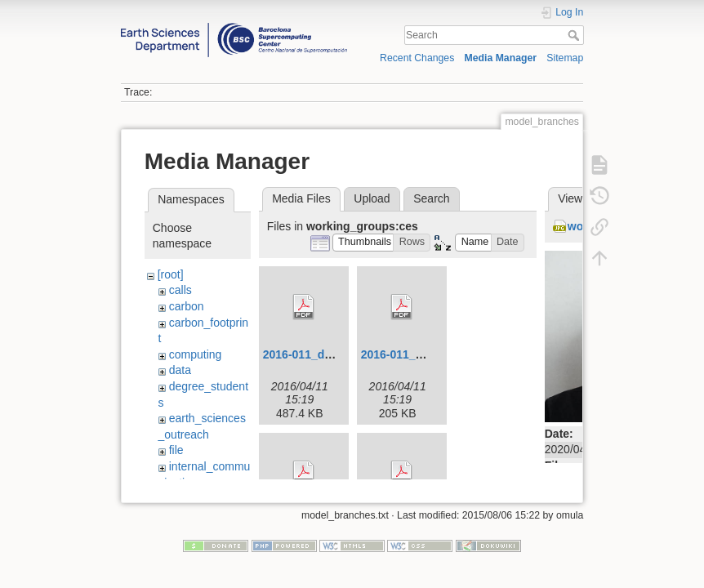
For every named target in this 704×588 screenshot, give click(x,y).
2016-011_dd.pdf (308, 354)
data (180, 370)
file (176, 450)
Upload (372, 198)
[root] (171, 274)
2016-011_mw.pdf (408, 354)
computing (196, 354)
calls (180, 290)
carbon (187, 306)
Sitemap (565, 58)
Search (575, 35)
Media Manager (501, 58)
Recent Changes (417, 58)
